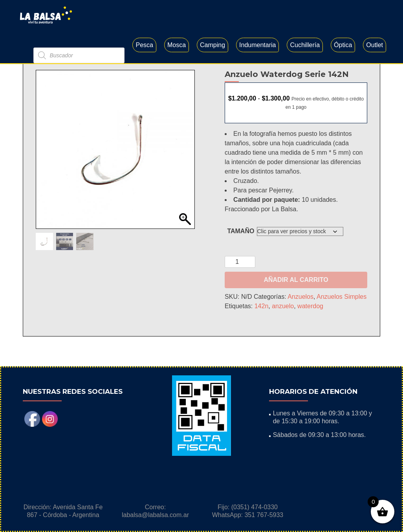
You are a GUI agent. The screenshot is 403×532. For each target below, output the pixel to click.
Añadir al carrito (296, 310)
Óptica (343, 45)
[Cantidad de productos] (240, 292)
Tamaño (241, 261)
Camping (212, 45)
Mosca (177, 45)
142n (262, 336)
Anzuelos (300, 326)
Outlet (375, 45)
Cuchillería (305, 45)
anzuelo (283, 336)
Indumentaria (257, 45)
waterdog (310, 336)
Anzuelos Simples (342, 326)
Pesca (144, 45)
